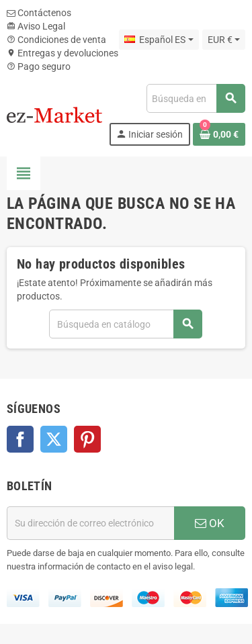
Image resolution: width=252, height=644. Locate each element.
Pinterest (87, 439)
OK (210, 523)
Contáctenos (39, 13)
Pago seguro (39, 66)
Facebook (20, 439)
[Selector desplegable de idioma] (159, 40)
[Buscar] (196, 98)
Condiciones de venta (56, 40)
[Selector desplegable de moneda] (224, 40)
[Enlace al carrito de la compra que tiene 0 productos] (219, 134)
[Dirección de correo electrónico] (90, 523)
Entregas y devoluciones (62, 53)
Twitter (54, 439)
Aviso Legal (36, 26)
